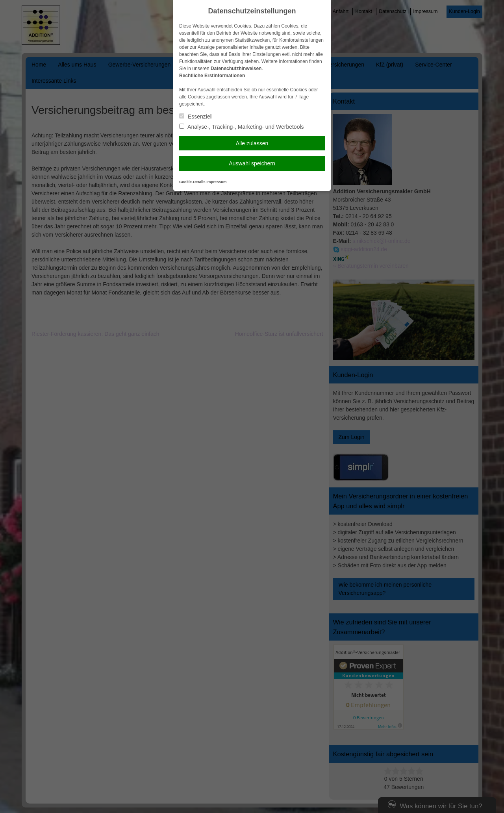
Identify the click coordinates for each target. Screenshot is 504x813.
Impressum (216, 182)
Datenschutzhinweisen (236, 69)
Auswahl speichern (252, 163)
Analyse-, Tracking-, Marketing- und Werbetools (242, 127)
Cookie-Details (192, 182)
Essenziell (196, 117)
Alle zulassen (252, 143)
